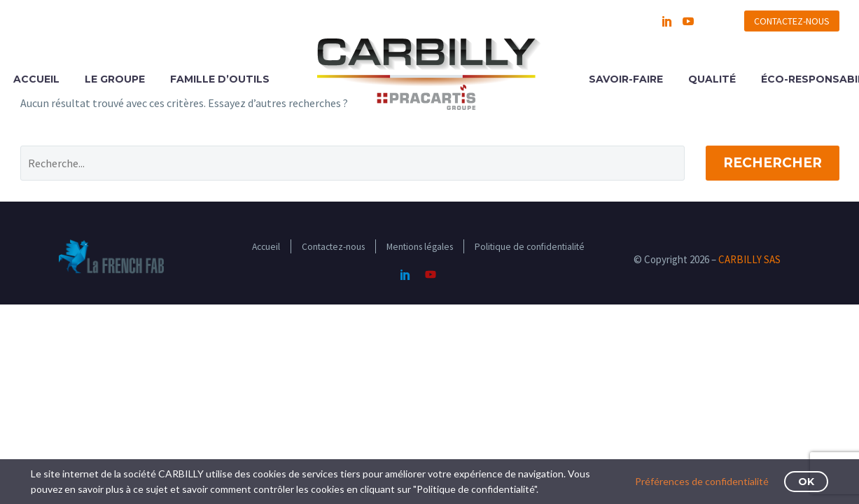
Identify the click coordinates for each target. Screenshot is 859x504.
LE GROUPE (115, 79)
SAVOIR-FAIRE (626, 79)
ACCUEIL (36, 79)
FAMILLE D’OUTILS (220, 79)
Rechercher (773, 163)
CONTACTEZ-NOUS (792, 21)
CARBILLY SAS (749, 259)
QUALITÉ (712, 79)
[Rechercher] (352, 163)
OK (806, 482)
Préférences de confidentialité (702, 481)
